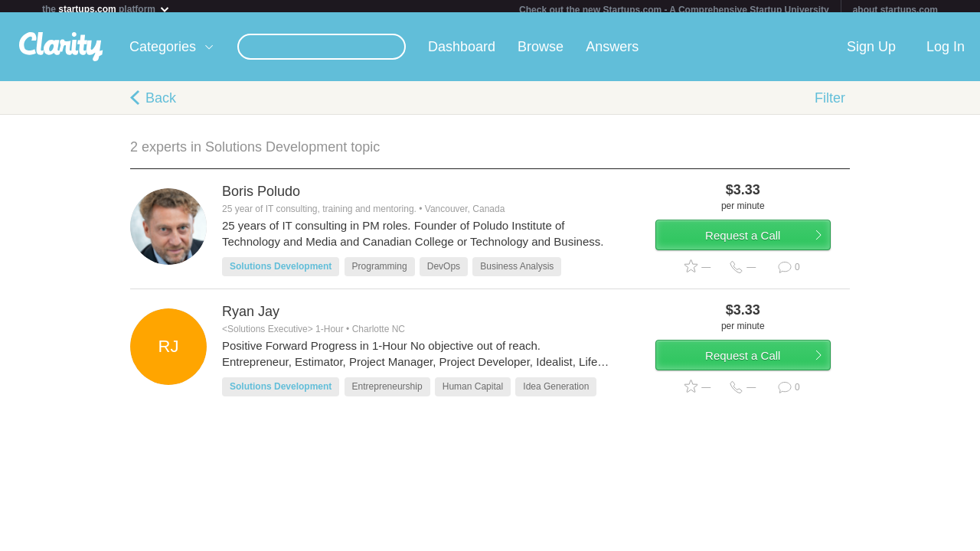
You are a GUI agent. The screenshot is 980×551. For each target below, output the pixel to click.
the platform (106, 9)
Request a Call (759, 248)
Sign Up (871, 53)
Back (161, 104)
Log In (946, 53)
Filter (830, 104)
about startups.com (895, 10)
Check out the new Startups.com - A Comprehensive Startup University (674, 10)
